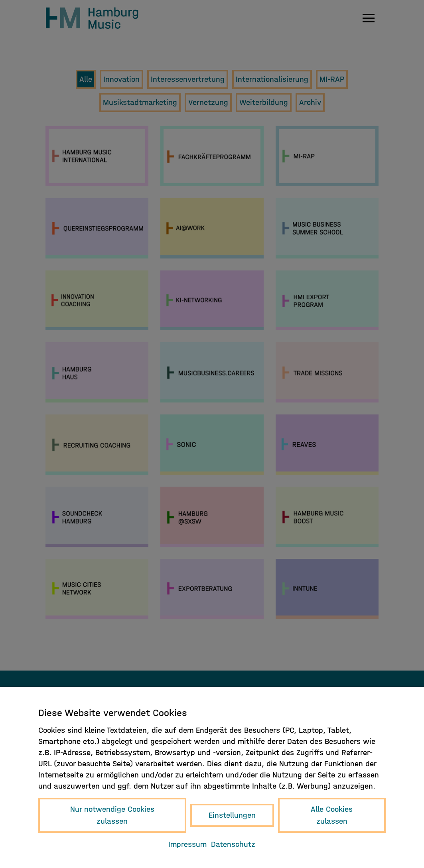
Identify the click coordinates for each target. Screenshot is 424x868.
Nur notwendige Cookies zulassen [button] (112, 815)
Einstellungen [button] (232, 815)
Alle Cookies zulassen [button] (332, 815)
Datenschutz (233, 844)
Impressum (187, 844)
